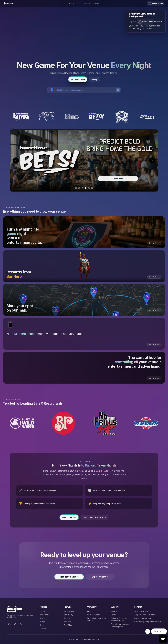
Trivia (43, 611)
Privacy (114, 611)
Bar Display (68, 615)
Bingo (43, 622)
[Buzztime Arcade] (147, 117)
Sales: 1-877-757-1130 (143, 611)
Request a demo (78, 79)
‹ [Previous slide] (16, 160)
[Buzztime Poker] (122, 117)
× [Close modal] (162, 13)
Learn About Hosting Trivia (94, 517)
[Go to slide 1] (76, 188)
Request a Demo (69, 517)
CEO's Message (94, 615)
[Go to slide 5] (89, 188)
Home (71, 4)
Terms (113, 615)
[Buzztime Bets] (97, 117)
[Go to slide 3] (82, 188)
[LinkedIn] (27, 624)
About (90, 611)
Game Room (69, 611)
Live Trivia (45, 615)
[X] (21, 624)
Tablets (67, 618)
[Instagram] (9, 624)
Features (87, 4)
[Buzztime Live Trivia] (46, 117)
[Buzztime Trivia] (21, 117)
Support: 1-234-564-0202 (144, 615)
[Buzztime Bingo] (71, 117)
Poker (43, 618)
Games (79, 4)
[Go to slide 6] (92, 188)
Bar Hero (68, 622)
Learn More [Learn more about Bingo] (95, 180)
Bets (42, 625)
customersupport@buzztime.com (147, 622)
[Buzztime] (8, 3)
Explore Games (100, 577)
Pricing (94, 80)
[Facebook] (15, 624)
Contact (96, 4)
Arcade (43, 629)
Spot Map (68, 625)
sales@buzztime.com (143, 618)
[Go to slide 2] (79, 188)
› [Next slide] (152, 160)
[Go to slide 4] (86, 188)
